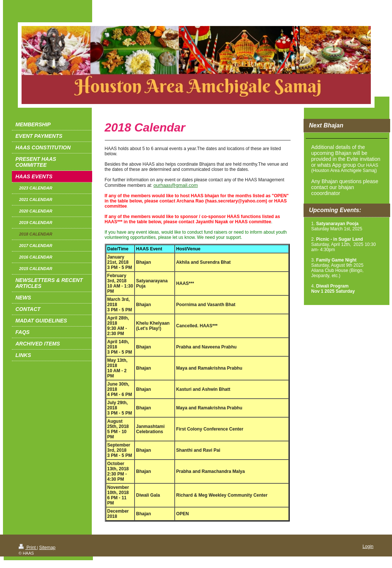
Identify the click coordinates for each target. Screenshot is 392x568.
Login (368, 546)
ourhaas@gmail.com (176, 185)
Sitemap (47, 548)
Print (28, 548)
